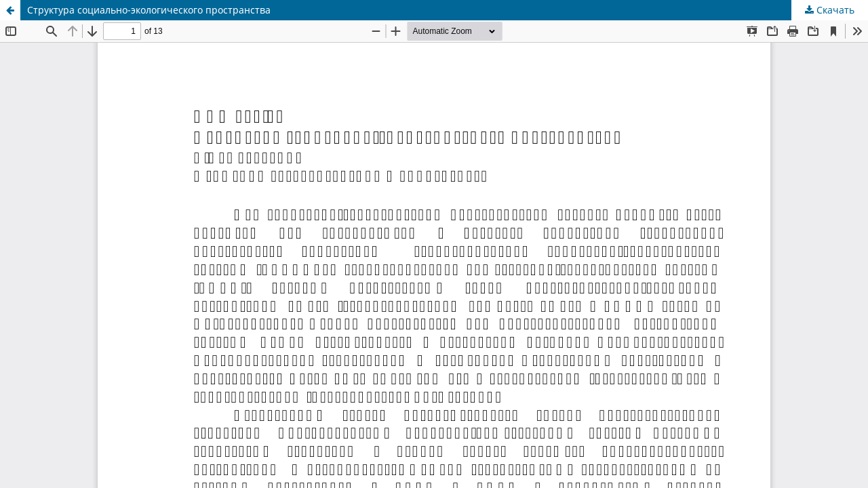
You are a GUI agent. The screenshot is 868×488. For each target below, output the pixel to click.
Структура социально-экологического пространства (149, 10)
